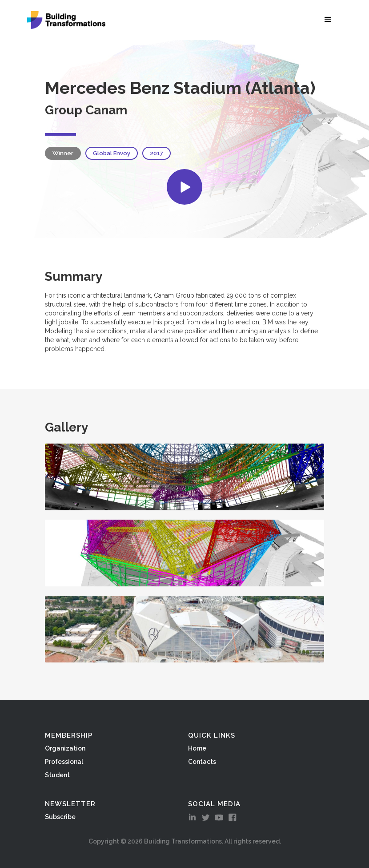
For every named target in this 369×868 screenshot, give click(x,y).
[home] (66, 20)
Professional (64, 762)
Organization (65, 748)
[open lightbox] (184, 187)
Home (197, 748)
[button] (330, 19)
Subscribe (60, 817)
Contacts (202, 762)
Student (57, 775)
